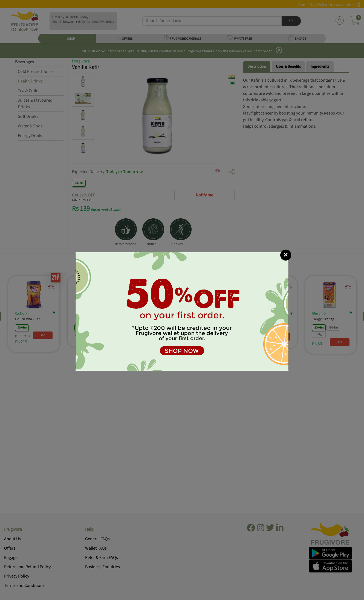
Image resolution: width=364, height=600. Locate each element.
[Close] (286, 255)
